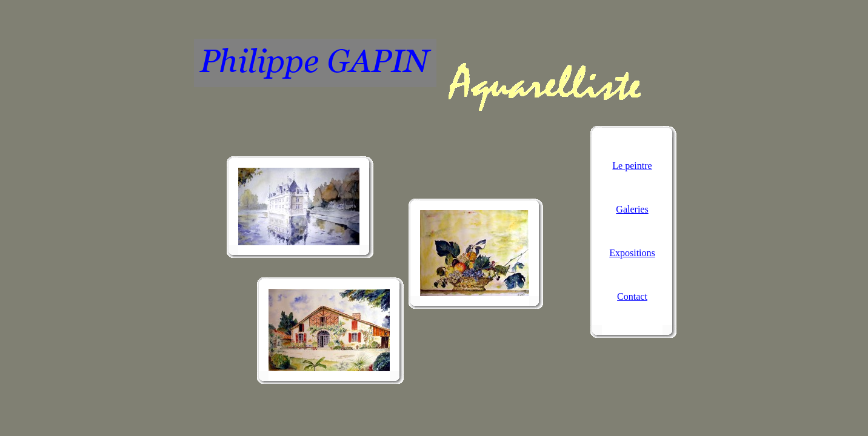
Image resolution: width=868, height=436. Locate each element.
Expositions (632, 253)
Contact (632, 296)
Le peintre (632, 166)
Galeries (632, 209)
